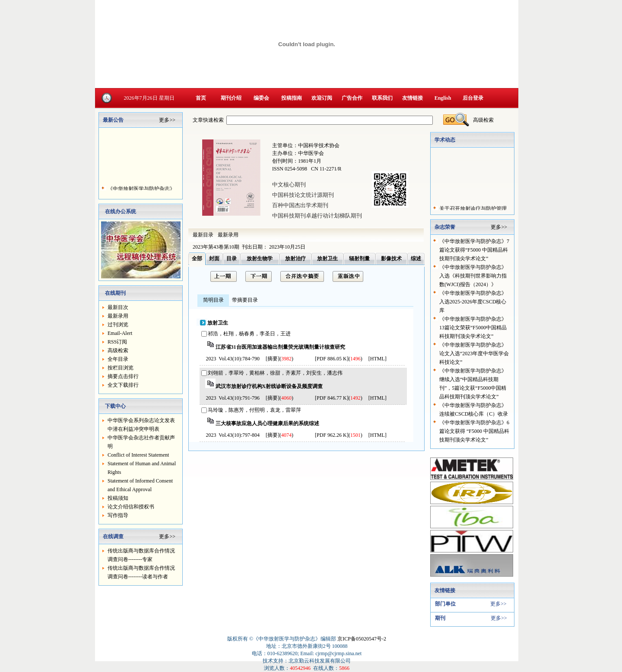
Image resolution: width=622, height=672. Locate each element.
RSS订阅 (117, 342)
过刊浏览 (118, 325)
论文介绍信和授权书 (131, 507)
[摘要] (273, 359)
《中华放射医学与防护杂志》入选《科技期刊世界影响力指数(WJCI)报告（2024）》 (473, 276)
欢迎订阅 (322, 98)
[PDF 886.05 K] (332, 359)
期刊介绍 (231, 98)
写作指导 (118, 515)
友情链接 (413, 98)
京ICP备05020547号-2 (362, 639)
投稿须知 (118, 498)
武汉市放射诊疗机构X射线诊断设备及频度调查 (269, 386)
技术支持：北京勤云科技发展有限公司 (307, 661)
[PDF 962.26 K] (332, 435)
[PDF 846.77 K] (332, 398)
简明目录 (213, 300)
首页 (201, 98)
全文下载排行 (123, 385)
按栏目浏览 (121, 368)
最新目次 (118, 307)
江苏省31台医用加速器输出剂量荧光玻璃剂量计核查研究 (280, 347)
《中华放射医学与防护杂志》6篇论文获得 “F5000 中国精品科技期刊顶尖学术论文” (474, 431)
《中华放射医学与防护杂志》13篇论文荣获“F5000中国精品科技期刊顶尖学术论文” (473, 328)
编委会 (261, 98)
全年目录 (118, 359)
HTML (378, 359)
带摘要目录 (245, 300)
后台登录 (473, 98)
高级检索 (118, 350)
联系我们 (382, 98)
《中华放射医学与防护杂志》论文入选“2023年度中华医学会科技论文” (474, 353)
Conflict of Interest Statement (138, 455)
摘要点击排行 (123, 376)
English (443, 98)
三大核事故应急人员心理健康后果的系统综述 (267, 423)
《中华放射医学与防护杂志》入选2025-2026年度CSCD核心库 (473, 302)
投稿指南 (292, 98)
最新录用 (118, 316)
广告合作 (352, 98)
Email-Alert (120, 333)
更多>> (167, 120)
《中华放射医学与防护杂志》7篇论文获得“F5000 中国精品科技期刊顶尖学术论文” (474, 250)
